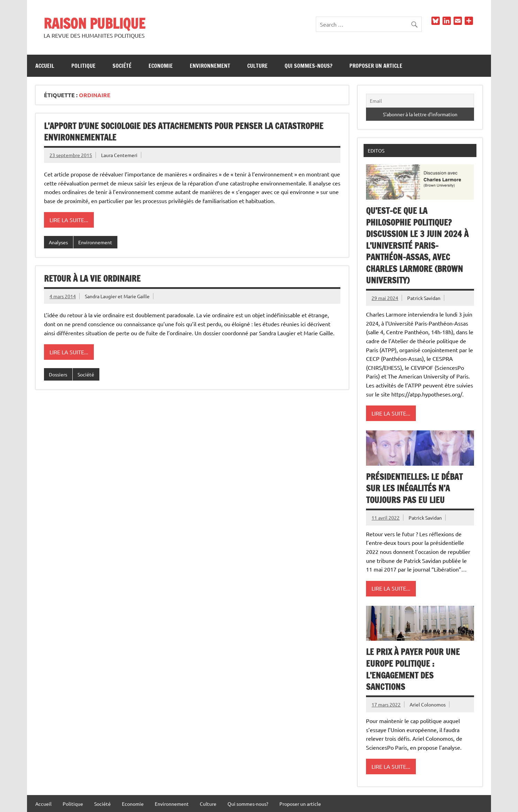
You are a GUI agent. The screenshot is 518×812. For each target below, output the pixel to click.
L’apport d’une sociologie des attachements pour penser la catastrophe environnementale (184, 132)
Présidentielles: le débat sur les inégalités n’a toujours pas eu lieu (414, 488)
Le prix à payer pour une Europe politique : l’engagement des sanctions (413, 669)
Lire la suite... (69, 220)
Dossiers (58, 374)
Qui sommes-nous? (309, 66)
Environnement (210, 66)
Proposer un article (376, 66)
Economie (161, 66)
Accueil (45, 66)
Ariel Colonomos (428, 704)
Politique (83, 66)
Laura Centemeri (119, 155)
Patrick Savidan (424, 298)
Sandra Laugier (101, 296)
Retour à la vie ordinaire (92, 279)
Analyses (58, 242)
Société (122, 66)
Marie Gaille (137, 296)
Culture (257, 66)
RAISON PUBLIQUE (94, 23)
